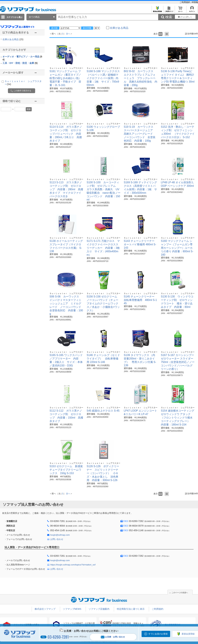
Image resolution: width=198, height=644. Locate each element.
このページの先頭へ (180, 593)
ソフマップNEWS (72, 609)
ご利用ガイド (169, 11)
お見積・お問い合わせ (113, 637)
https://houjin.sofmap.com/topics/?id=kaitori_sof (73, 565)
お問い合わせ (57, 539)
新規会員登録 (157, 11)
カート (180, 11)
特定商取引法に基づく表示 (131, 609)
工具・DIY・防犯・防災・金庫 (20, 63)
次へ (68, 34)
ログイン (192, 11)
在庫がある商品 (13, 39)
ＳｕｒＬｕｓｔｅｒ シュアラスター (66, 68)
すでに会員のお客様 (158, 634)
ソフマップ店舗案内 (99, 609)
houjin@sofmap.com (60, 535)
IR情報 (195, 2)
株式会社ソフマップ (45, 609)
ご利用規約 (185, 2)
